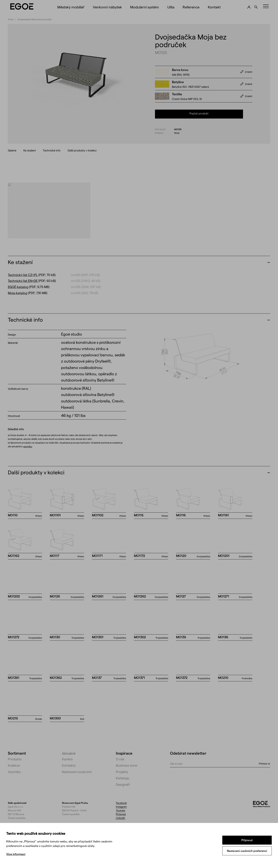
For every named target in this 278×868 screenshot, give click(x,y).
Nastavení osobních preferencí (247, 851)
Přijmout (247, 840)
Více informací (16, 854)
